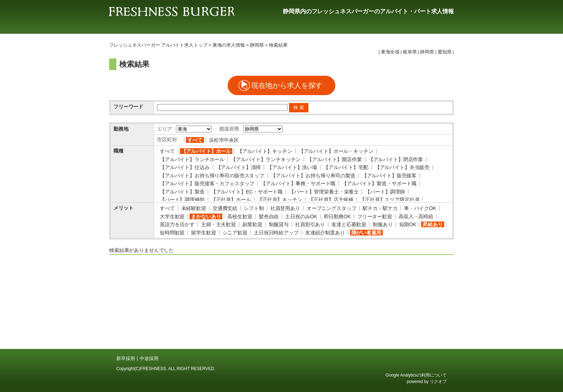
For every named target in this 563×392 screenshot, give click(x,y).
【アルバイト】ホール (206, 151)
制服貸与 (279, 224)
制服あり (383, 224)
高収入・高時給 (416, 216)
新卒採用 (125, 358)
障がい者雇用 (366, 233)
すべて (195, 140)
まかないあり (206, 216)
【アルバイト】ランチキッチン (266, 159)
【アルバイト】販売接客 (389, 176)
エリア (164, 129)
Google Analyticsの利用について (416, 375)
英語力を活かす (177, 224)
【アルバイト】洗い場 (292, 167)
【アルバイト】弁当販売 (402, 167)
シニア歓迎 (235, 233)
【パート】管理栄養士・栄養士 (324, 192)
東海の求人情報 (229, 45)
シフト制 (254, 208)
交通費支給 (225, 208)
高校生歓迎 (240, 216)
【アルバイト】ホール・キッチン (336, 151)
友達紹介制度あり (325, 233)
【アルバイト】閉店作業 (396, 159)
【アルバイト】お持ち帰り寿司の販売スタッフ (212, 176)
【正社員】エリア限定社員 (390, 200)
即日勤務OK (337, 216)
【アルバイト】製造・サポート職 (379, 183)
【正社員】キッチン (280, 200)
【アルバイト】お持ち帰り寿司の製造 (313, 176)
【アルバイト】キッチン (265, 151)
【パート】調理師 (385, 192)
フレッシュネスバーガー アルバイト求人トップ (158, 45)
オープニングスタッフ (332, 208)
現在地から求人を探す (287, 85)
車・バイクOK (420, 208)
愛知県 (445, 52)
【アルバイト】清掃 (239, 167)
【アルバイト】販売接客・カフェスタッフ (207, 183)
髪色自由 (269, 216)
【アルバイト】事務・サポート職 (298, 183)
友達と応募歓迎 (349, 224)
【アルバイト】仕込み (185, 167)
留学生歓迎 (203, 233)
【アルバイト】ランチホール (192, 159)
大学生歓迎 (172, 216)
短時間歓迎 (172, 233)
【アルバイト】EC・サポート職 (247, 192)
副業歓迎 (252, 224)
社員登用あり (285, 208)
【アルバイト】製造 (182, 192)
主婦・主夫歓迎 (218, 224)
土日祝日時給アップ (276, 233)
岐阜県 (410, 52)
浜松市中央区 (224, 140)
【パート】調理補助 (182, 200)
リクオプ (438, 382)
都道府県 (229, 129)
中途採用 (149, 358)
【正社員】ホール (231, 200)
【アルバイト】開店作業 (334, 159)
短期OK (408, 224)
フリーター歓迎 (375, 216)
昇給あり (432, 224)
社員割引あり (310, 224)
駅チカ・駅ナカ (380, 208)
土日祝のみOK (301, 216)
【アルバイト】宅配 (346, 167)
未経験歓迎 (194, 208)
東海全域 (390, 52)
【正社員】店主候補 (331, 200)
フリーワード (128, 107)
